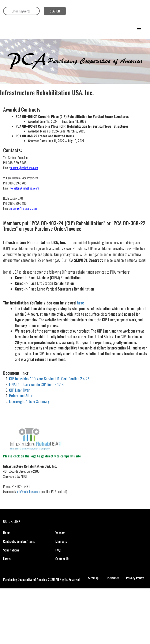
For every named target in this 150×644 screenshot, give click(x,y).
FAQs (58, 550)
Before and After (21, 395)
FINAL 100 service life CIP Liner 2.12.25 (37, 384)
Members (61, 541)
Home (7, 533)
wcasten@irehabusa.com (25, 188)
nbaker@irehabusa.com (24, 208)
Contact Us (62, 559)
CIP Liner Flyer (19, 390)
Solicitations (11, 550)
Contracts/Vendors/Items (19, 541)
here (80, 303)
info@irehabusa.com (28, 491)
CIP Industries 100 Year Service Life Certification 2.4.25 (49, 379)
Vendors (60, 533)
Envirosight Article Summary (29, 401)
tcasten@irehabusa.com (24, 168)
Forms (7, 559)
